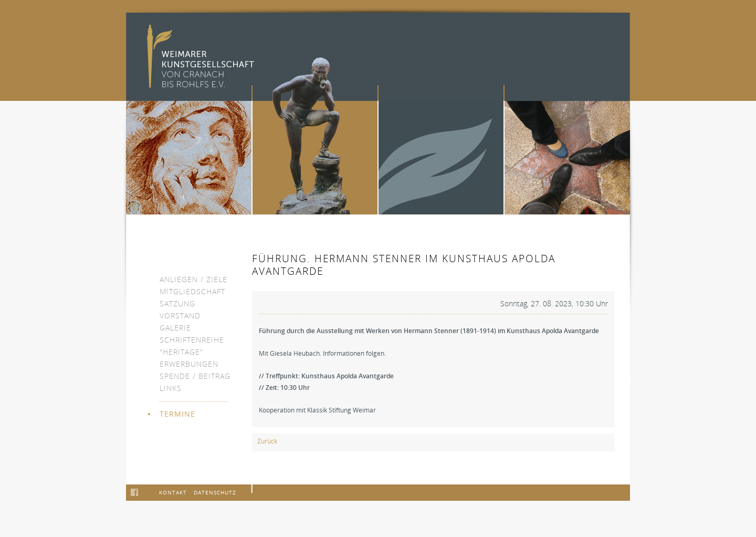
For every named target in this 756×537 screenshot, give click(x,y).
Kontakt (173, 492)
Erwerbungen (189, 364)
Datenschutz (215, 492)
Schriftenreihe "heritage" (192, 346)
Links (171, 388)
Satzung (177, 303)
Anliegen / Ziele (193, 279)
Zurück (267, 441)
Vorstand (180, 316)
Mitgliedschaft (192, 291)
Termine (177, 414)
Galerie (175, 328)
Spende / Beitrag (195, 376)
